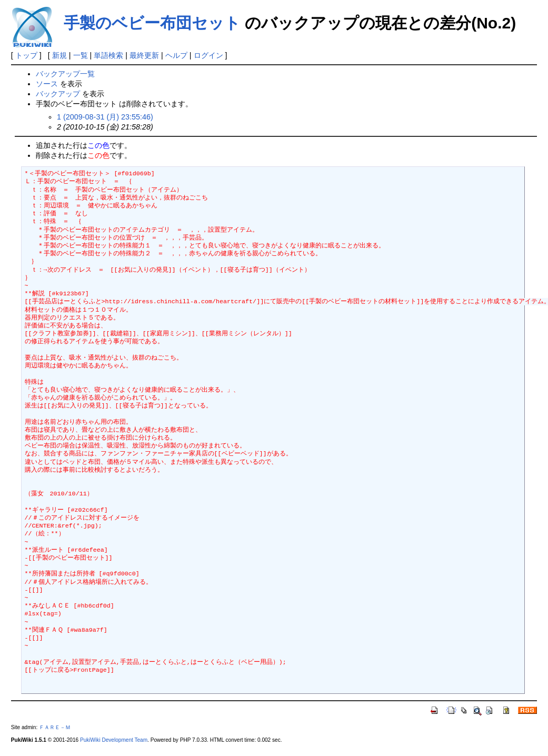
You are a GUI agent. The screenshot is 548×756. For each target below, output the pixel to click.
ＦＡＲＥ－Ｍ (55, 727)
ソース (47, 84)
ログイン (208, 55)
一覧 (81, 55)
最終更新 (144, 55)
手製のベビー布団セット (152, 23)
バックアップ (58, 94)
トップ (26, 55)
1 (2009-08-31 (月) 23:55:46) (105, 117)
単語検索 (108, 55)
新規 (59, 55)
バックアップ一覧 (65, 74)
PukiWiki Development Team (114, 740)
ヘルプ (176, 55)
